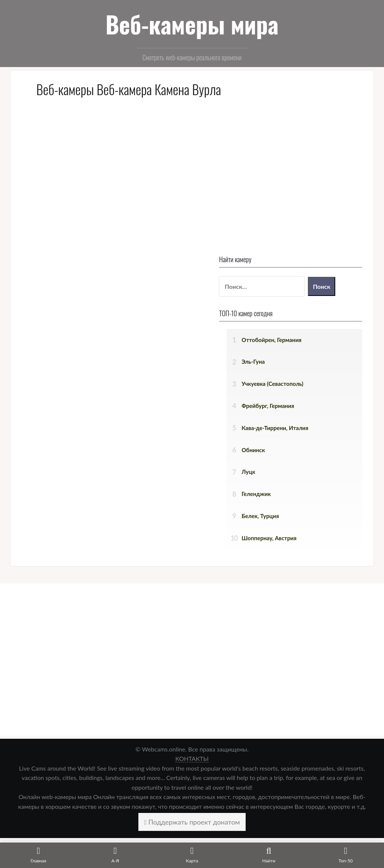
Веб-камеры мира (192, 24)
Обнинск (284, 290)
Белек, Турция (291, 356)
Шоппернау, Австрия (300, 378)
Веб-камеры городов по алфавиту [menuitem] (62, 840)
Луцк (279, 312)
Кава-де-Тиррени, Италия (306, 268)
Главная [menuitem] (25, 821)
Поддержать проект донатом (192, 662)
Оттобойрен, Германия (302, 180)
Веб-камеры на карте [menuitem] (44, 831)
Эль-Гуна (284, 202)
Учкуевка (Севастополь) (303, 224)
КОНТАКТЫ (192, 599)
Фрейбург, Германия (298, 246)
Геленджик (287, 334)
